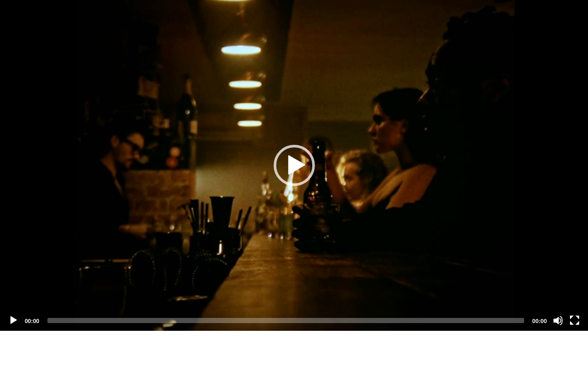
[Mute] (558, 321)
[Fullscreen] (575, 321)
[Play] (13, 321)
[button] (294, 165)
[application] (294, 165)
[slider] (286, 321)
